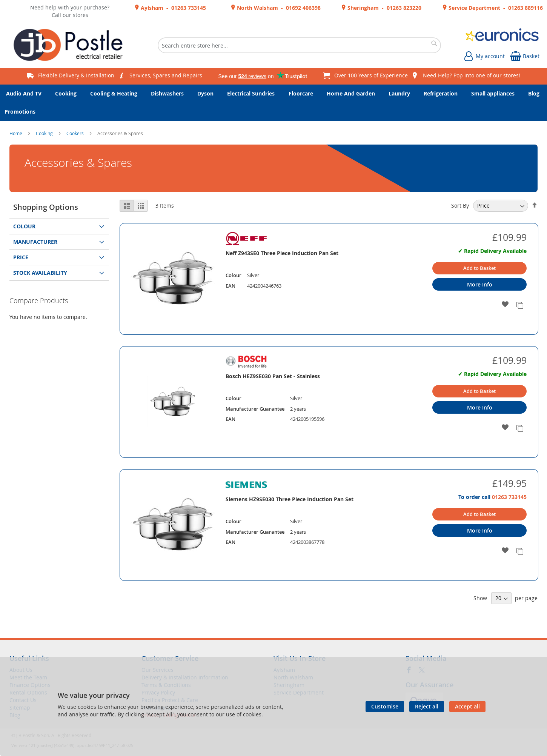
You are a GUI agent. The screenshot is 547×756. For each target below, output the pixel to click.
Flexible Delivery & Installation (76, 75)
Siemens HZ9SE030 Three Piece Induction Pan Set (290, 499)
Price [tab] (21, 257)
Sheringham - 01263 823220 (384, 8)
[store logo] (71, 45)
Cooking (45, 133)
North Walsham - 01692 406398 (278, 8)
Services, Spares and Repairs (166, 75)
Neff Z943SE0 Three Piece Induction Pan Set (282, 253)
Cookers (76, 133)
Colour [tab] (24, 226)
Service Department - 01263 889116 (495, 8)
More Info (480, 284)
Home (16, 133)
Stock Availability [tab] (40, 273)
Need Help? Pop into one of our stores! (472, 75)
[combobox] (299, 45)
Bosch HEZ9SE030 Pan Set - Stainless (273, 376)
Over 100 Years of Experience (371, 75)
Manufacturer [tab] (35, 242)
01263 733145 (509, 497)
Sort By (460, 206)
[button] (505, 305)
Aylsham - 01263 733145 (173, 8)
